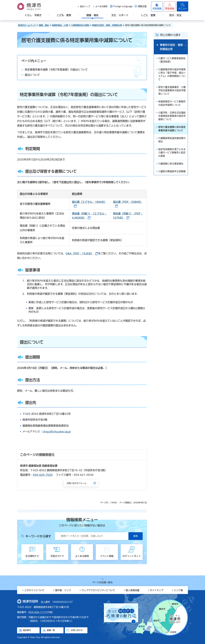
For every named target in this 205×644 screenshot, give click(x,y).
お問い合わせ (77, 630)
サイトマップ (157, 590)
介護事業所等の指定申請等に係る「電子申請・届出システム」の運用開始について (172, 75)
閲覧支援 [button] (142, 6)
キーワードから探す (38, 536)
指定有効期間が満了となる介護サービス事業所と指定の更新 (172, 154)
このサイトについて (34, 590)
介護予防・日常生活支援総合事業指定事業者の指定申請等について (172, 117)
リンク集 (178, 590)
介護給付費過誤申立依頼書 (172, 173)
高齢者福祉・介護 (60, 25)
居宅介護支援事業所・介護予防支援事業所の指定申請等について (172, 91)
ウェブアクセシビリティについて (98, 590)
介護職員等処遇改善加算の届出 (172, 141)
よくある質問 (101, 6)
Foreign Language (123, 6)
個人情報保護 (133, 590)
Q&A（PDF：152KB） (82, 253)
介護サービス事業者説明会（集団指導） (172, 60)
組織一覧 (51, 630)
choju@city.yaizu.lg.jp (57, 431)
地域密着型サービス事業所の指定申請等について (172, 104)
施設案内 (27, 630)
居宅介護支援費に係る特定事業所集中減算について (172, 130)
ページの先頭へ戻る (102, 582)
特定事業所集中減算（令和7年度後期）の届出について (56, 70)
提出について (32, 75)
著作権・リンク (63, 590)
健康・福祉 (44, 25)
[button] (170, 6)
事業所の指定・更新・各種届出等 (107, 25)
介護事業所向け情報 (80, 25)
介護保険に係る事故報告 (171, 166)
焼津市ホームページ (27, 25)
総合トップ (85, 6)
